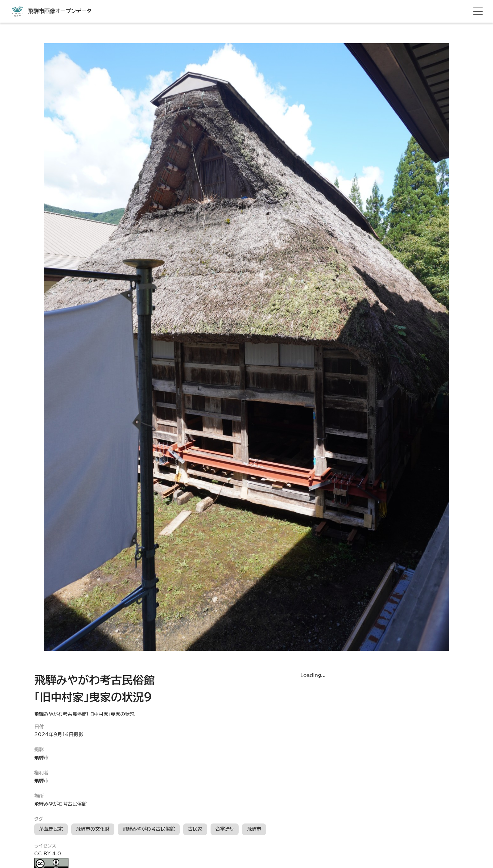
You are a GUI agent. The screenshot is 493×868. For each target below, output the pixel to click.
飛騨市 (254, 829)
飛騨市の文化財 (93, 829)
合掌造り (225, 829)
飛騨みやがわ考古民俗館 (149, 829)
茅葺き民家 (51, 829)
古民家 (195, 829)
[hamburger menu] (478, 11)
